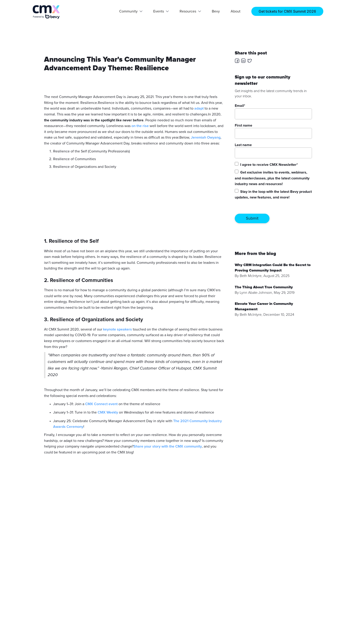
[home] (46, 12)
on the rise (141, 126)
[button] (131, 11)
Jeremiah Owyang (206, 137)
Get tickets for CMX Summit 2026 (287, 11)
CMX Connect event (101, 404)
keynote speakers (117, 329)
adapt (199, 108)
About (236, 11)
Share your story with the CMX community (168, 446)
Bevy (216, 11)
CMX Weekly (108, 412)
